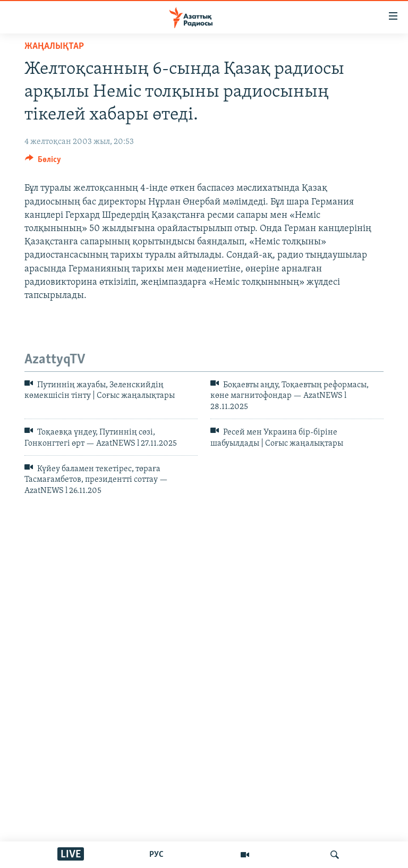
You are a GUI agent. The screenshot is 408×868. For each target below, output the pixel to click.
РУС (156, 855)
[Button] (43, 162)
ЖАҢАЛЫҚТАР (54, 46)
